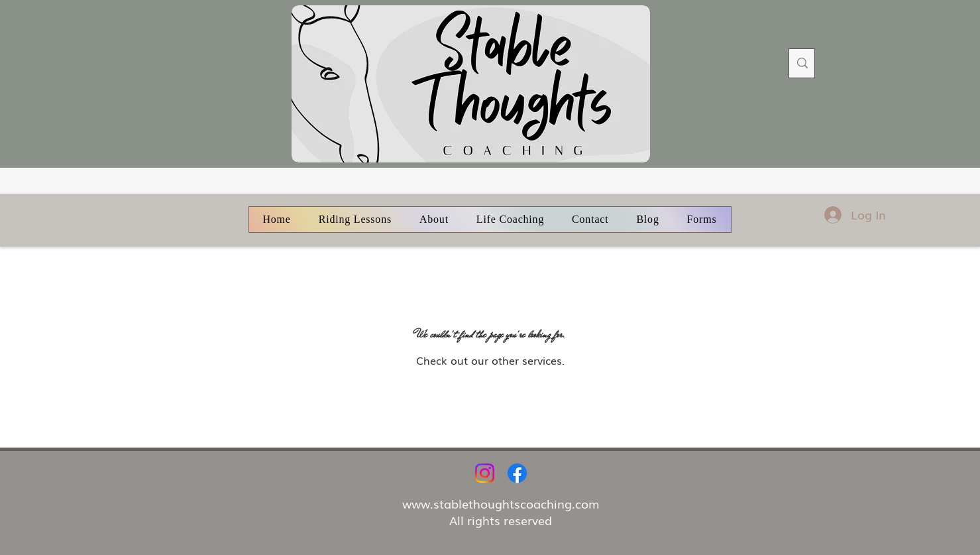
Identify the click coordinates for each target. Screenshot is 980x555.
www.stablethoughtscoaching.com (501, 503)
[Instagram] (485, 473)
